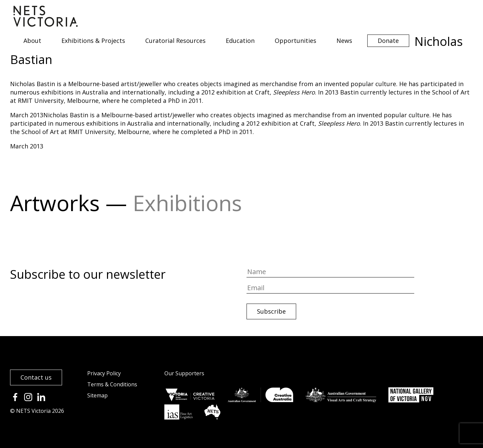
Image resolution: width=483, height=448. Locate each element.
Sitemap (97, 395)
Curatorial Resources (175, 41)
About (32, 41)
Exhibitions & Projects (93, 41)
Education (240, 41)
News (344, 41)
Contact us (36, 377)
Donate (388, 41)
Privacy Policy (104, 373)
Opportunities (296, 41)
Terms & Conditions (112, 384)
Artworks (55, 203)
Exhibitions (187, 203)
